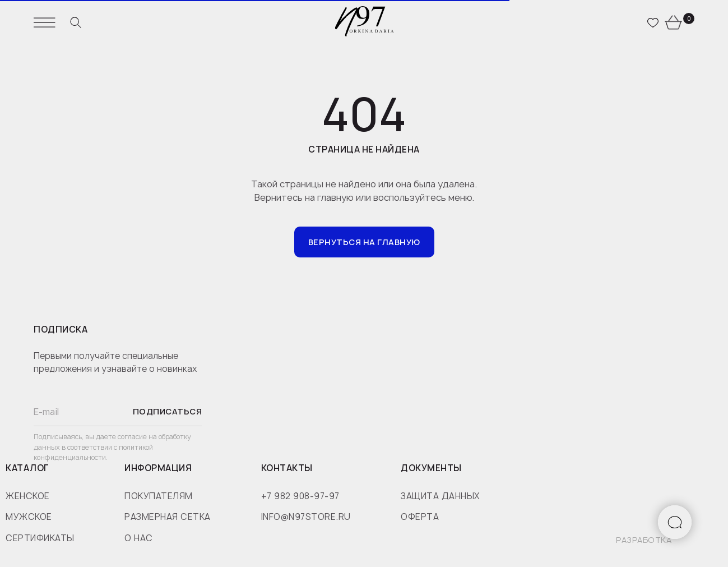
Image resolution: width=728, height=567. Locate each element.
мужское (29, 517)
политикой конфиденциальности (93, 453)
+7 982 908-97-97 (300, 496)
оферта (420, 517)
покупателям (159, 496)
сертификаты (40, 538)
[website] (76, 22)
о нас (139, 538)
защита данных (440, 496)
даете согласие (122, 437)
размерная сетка (168, 517)
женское (28, 496)
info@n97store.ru (306, 517)
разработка (644, 540)
